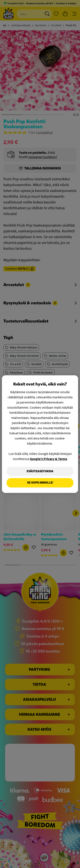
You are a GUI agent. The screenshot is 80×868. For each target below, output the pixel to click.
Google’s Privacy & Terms (49, 459)
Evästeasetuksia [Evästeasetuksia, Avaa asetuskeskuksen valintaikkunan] (40, 471)
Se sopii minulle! (40, 483)
